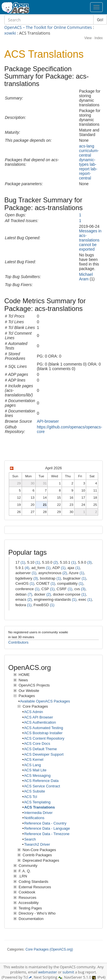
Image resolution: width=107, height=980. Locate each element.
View (88, 38)
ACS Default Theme (40, 749)
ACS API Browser (39, 717)
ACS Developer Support (44, 754)
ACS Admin (33, 712)
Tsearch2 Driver (37, 844)
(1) (23, 562)
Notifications (34, 818)
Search (30, 839)
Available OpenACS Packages (45, 701)
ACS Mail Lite (35, 770)
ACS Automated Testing (44, 728)
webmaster (48, 972)
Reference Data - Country (45, 823)
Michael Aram (86, 277)
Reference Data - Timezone (47, 834)
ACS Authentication (40, 722)
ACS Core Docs (37, 744)
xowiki (10, 33)
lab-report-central (88, 173)
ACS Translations (40, 807)
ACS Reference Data (41, 781)
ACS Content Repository (44, 738)
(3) (90, 562)
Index (99, 38)
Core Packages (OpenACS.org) (49, 949)
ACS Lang (32, 765)
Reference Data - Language (47, 828)
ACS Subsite (35, 791)
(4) (27, 568)
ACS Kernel (34, 760)
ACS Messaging (37, 776)
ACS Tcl (31, 797)
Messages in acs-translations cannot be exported (90, 240)
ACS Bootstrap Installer (43, 733)
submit (68, 972)
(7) (30, 594)
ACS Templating (37, 802)
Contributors (18, 642)
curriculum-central (89, 153)
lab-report (88, 167)
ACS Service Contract (42, 786)
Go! (100, 20)
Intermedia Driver (39, 813)
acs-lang (87, 146)
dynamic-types (87, 162)
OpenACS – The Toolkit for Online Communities (48, 27)
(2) (56, 562)
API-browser (48, 421)
